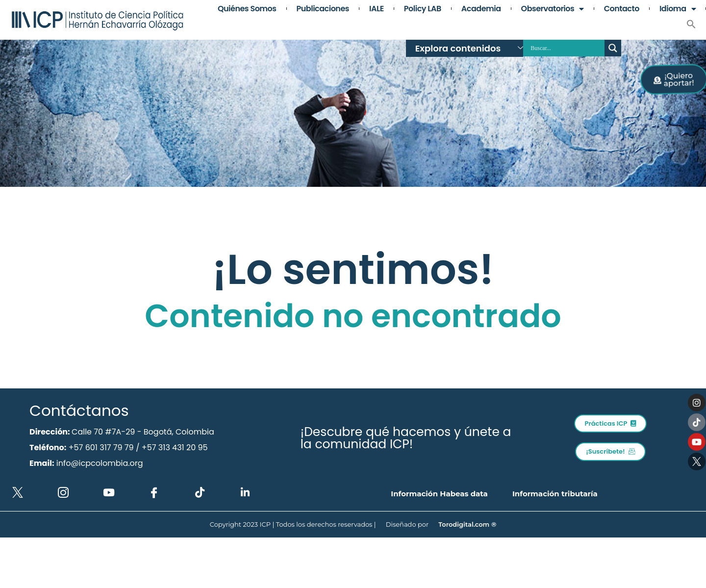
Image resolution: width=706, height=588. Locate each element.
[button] (691, 24)
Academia (481, 9)
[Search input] (566, 48)
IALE (377, 9)
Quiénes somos (247, 9)
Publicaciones (323, 9)
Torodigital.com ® (467, 524)
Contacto (622, 9)
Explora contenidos (469, 48)
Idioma (678, 9)
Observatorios (553, 9)
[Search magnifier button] (613, 48)
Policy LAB (423, 9)
